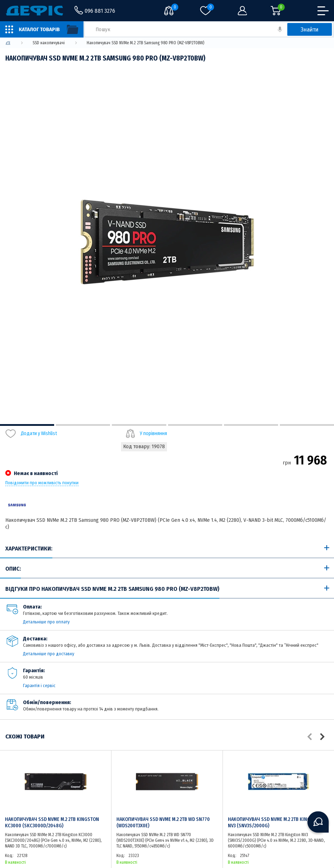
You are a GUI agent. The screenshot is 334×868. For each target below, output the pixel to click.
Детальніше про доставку (49, 654)
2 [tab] (83, 425)
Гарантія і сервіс (39, 686)
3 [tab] (139, 425)
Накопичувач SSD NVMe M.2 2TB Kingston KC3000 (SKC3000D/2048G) (52, 823)
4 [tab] (195, 425)
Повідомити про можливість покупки (42, 483)
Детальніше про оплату (46, 622)
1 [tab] (27, 425)
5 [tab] (251, 425)
